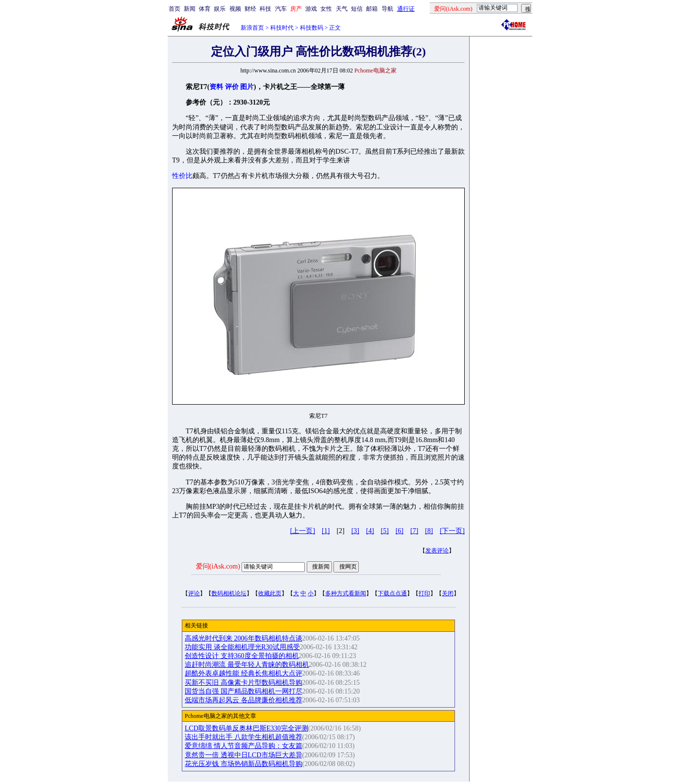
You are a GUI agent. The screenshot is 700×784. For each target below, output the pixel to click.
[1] (326, 531)
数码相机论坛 (229, 593)
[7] (414, 531)
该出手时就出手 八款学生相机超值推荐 (244, 737)
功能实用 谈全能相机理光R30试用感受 (242, 647)
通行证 (406, 9)
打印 (424, 593)
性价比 (182, 176)
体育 (205, 9)
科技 (265, 9)
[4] (370, 531)
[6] (400, 531)
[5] (385, 531)
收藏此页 (270, 593)
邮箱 (372, 9)
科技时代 (282, 28)
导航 (387, 9)
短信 (357, 9)
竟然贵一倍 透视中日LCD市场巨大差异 (244, 755)
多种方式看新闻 (346, 593)
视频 (235, 9)
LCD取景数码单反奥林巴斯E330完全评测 (246, 728)
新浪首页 (252, 28)
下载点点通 (392, 593)
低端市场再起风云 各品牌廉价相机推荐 (244, 700)
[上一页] (303, 531)
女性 (326, 9)
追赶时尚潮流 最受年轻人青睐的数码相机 (247, 665)
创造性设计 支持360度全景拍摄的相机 (242, 656)
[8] (429, 531)
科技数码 (312, 28)
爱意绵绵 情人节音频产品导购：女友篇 (244, 746)
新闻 (190, 9)
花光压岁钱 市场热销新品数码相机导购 (244, 764)
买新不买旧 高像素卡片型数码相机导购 (244, 683)
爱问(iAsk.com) (218, 566)
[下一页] (452, 531)
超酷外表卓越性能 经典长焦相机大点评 (244, 673)
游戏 (311, 9)
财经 (250, 9)
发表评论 (437, 551)
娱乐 (220, 9)
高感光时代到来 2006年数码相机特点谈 (244, 638)
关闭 (448, 593)
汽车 (281, 9)
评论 (194, 593)
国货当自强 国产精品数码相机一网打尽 (244, 691)
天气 (342, 9)
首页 (175, 9)
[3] (355, 531)
